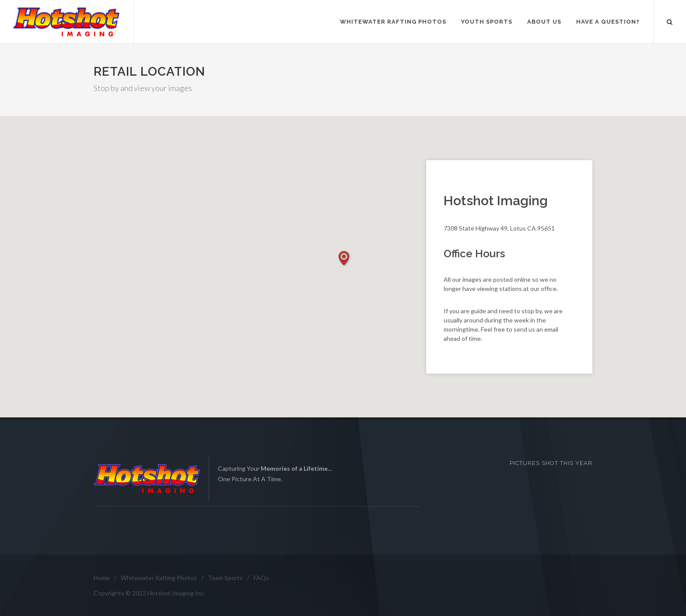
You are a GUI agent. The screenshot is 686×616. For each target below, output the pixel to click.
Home (102, 578)
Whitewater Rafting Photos (159, 578)
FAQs (261, 578)
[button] (344, 258)
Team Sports (225, 578)
